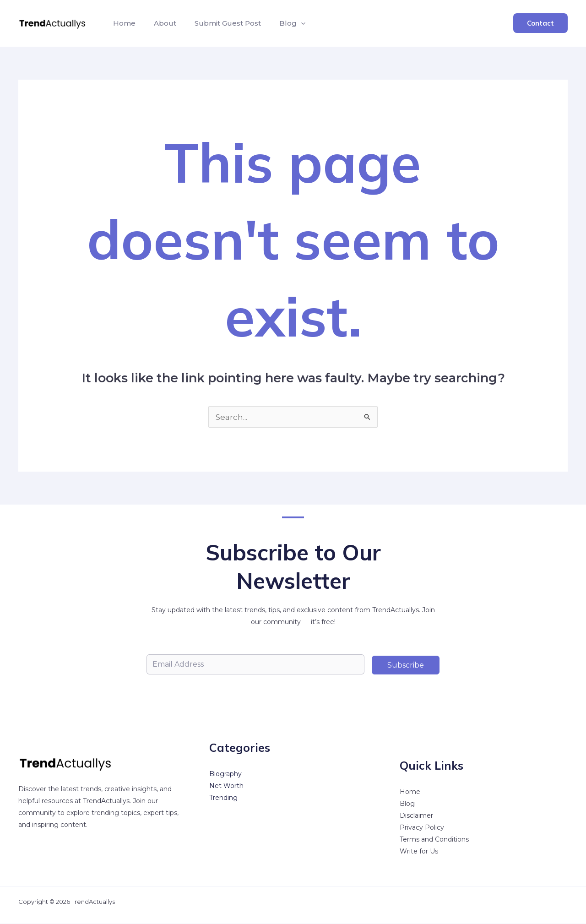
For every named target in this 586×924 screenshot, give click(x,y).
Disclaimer (416, 816)
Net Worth (226, 786)
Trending (223, 798)
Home (122, 23)
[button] (288, 23)
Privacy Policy (422, 828)
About (160, 23)
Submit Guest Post (219, 23)
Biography (225, 774)
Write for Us (419, 852)
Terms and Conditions (434, 840)
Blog (407, 804)
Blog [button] (279, 23)
